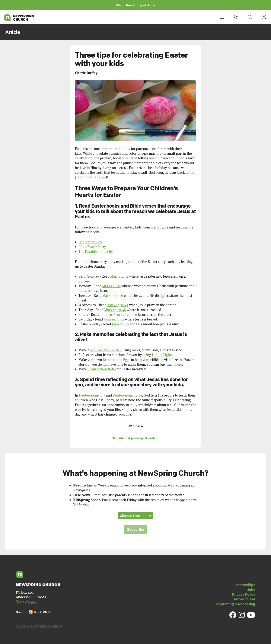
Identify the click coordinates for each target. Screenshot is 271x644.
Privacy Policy (244, 594)
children (119, 437)
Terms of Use (244, 598)
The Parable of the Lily (96, 251)
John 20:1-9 (120, 324)
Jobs (251, 589)
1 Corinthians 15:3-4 (91, 177)
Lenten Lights (162, 355)
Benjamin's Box (90, 242)
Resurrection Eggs (116, 360)
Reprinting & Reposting (236, 603)
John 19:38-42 (114, 319)
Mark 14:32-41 (118, 305)
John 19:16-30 (110, 314)
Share (135, 426)
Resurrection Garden (106, 350)
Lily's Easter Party (92, 247)
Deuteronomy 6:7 (92, 395)
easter (151, 437)
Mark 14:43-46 (115, 310)
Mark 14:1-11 (111, 286)
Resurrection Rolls (102, 369)
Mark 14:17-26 (113, 295)
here (179, 364)
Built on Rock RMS (33, 611)
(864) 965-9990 (27, 601)
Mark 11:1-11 (119, 276)
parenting (136, 437)
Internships (246, 584)
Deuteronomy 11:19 (127, 395)
